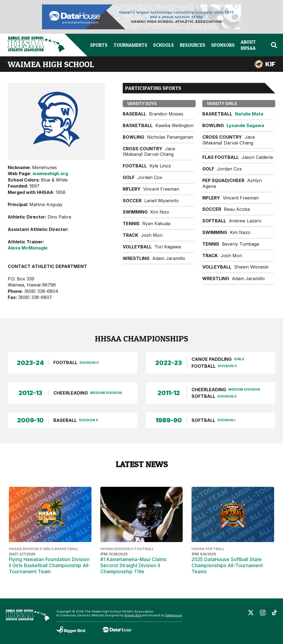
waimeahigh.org (50, 174)
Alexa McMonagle (28, 248)
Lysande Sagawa (245, 125)
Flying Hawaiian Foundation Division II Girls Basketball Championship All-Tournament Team (50, 566)
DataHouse (174, 615)
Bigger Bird (133, 615)
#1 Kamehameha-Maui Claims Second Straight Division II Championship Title (133, 566)
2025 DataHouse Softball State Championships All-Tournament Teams (227, 566)
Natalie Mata (249, 114)
